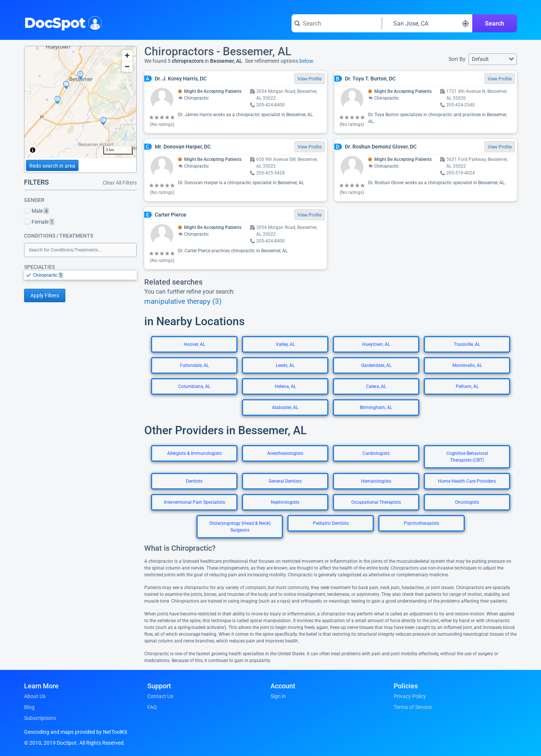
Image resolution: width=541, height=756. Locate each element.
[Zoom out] (127, 66)
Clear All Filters (120, 183)
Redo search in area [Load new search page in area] (52, 166)
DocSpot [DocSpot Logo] (61, 22)
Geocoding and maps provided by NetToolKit (76, 732)
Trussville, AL (467, 344)
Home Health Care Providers (467, 481)
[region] (80, 102)
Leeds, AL (285, 365)
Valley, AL (285, 344)
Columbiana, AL (194, 386)
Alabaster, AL (285, 408)
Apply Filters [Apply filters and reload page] (45, 295)
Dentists (194, 481)
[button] (493, 59)
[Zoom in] (127, 55)
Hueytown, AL (376, 344)
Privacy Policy (410, 696)
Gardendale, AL (376, 365)
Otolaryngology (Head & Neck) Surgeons (240, 527)
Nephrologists (285, 502)
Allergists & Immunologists (194, 453)
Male (36, 211)
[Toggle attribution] (33, 150)
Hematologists (376, 481)
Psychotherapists (422, 523)
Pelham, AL (467, 386)
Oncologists (467, 502)
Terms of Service (413, 707)
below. (307, 61)
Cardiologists (376, 453)
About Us (35, 696)
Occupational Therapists (376, 502)
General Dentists (285, 481)
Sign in (278, 696)
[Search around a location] (427, 23)
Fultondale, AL (194, 365)
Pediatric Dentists (331, 523)
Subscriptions (40, 718)
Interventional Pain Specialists (194, 502)
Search (495, 23)
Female (39, 222)
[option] (85, 275)
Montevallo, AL (467, 365)
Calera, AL (376, 386)
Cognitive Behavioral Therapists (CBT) (467, 457)
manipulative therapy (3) (183, 301)
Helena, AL (285, 386)
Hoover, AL (194, 344)
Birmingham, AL (376, 408)
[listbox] (80, 275)
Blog (29, 707)
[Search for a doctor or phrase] (337, 23)
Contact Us (160, 696)
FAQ (152, 707)
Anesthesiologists (285, 453)
